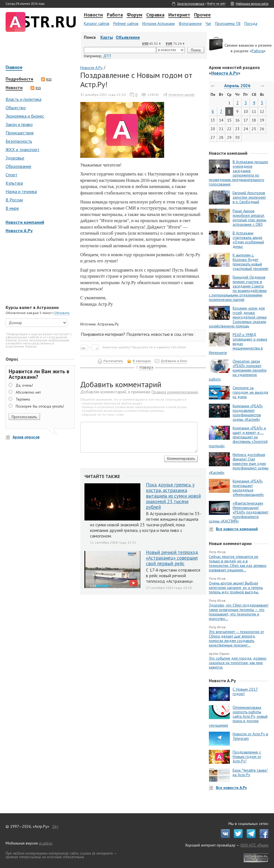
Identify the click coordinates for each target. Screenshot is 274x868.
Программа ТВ (228, 23)
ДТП (107, 56)
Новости (93, 15)
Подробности (19, 79)
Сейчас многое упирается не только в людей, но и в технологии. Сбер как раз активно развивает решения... (238, 563)
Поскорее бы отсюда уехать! (40, 406)
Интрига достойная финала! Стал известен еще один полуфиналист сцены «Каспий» (239, 463)
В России (14, 200)
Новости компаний (25, 222)
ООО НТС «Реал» (254, 845)
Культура (14, 183)
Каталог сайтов (97, 23)
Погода (251, 23)
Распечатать (113, 361)
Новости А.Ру (19, 230)
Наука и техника (21, 191)
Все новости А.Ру (231, 788)
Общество (16, 108)
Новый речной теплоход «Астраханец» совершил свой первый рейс (172, 558)
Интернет (179, 15)
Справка (155, 15)
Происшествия (20, 133)
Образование (18, 166)
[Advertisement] (39, 270)
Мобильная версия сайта (252, 4)
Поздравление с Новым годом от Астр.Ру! (247, 757)
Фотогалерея (190, 23)
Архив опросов (26, 437)
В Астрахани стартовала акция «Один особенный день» (248, 240)
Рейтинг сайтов (126, 23)
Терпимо (23, 399)
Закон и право (19, 124)
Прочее (202, 15)
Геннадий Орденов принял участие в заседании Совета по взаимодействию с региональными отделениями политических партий (238, 288)
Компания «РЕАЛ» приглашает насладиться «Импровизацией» (248, 488)
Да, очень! (24, 385)
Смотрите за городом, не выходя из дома (250, 392)
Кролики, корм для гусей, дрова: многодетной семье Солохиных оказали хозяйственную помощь (238, 317)
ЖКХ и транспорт (23, 149)
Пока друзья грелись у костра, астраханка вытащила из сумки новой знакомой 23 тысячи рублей (173, 496)
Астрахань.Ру (108, 324)
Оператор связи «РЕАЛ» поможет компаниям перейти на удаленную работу (238, 370)
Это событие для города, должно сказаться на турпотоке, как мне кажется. (238, 663)
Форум (134, 15)
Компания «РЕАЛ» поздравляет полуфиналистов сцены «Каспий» (248, 413)
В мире (12, 208)
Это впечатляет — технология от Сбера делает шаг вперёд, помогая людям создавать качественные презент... (236, 638)
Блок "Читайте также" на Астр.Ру (250, 772)
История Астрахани (159, 23)
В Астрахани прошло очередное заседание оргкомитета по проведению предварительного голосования (238, 173)
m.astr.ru (46, 843)
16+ (55, 826)
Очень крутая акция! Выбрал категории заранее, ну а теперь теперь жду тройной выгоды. (236, 588)
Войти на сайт (216, 4)
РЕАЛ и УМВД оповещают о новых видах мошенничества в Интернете (238, 344)
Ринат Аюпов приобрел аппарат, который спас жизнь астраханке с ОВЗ (249, 218)
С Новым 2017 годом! (245, 691)
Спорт (11, 175)
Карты (107, 37)
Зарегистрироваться (191, 4)
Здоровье (15, 158)
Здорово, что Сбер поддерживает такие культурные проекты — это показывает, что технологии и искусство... (239, 612)
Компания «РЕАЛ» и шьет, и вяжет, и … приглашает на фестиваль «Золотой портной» (238, 437)
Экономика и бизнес (25, 116)
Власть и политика (23, 99)
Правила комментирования (175, 392)
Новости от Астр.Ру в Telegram (250, 736)
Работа (115, 15)
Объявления (128, 37)
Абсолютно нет (28, 392)
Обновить (62, 313)
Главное (14, 68)
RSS (46, 79)
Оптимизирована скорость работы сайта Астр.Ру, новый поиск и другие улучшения (238, 716)
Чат (208, 23)
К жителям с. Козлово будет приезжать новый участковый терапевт (251, 262)
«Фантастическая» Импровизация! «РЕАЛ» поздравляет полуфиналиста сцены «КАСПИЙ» (239, 512)
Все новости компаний (237, 529)
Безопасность (19, 141)
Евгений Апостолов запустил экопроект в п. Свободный (249, 197)
